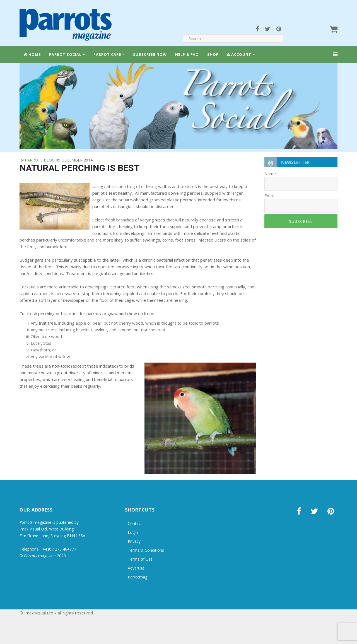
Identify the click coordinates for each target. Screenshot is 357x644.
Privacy (134, 541)
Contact (135, 523)
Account (239, 54)
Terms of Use (140, 559)
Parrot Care (107, 54)
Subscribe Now (150, 54)
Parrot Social (65, 54)
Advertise (136, 568)
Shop (213, 54)
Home (32, 54)
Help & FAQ (187, 54)
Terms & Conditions (146, 550)
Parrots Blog (40, 160)
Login (133, 532)
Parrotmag (138, 577)
